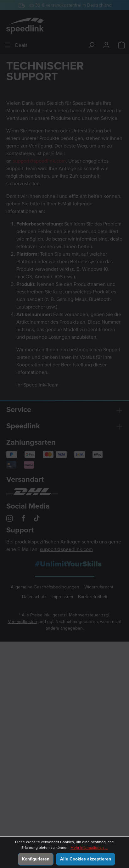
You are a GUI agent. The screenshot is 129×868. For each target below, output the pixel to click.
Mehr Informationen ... (89, 848)
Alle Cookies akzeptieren (86, 859)
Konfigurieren (36, 859)
